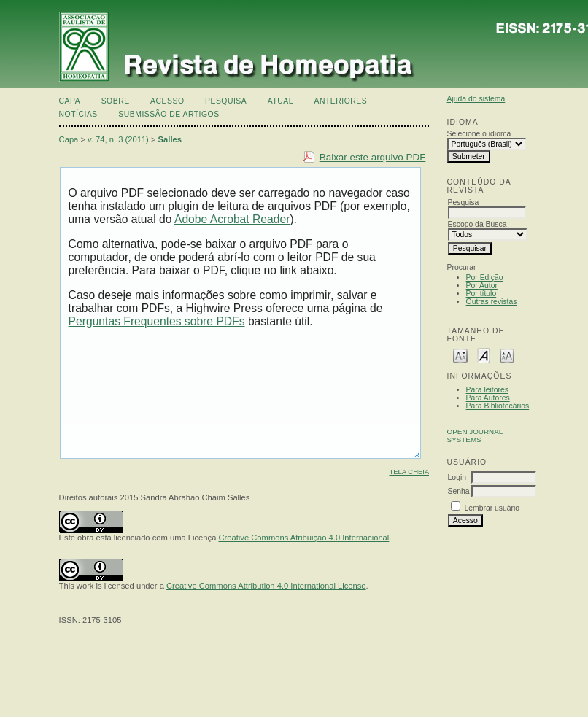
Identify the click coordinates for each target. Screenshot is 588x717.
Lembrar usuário (492, 508)
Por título (481, 294)
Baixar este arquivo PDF (373, 157)
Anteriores (341, 101)
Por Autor (482, 286)
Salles (170, 139)
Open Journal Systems (475, 435)
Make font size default (484, 355)
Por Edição (485, 278)
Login (457, 477)
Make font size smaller (460, 355)
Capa (70, 101)
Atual (281, 101)
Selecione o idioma (479, 134)
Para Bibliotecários (498, 406)
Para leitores (487, 390)
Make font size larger (507, 355)
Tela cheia (409, 472)
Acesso (167, 101)
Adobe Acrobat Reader (232, 219)
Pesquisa (226, 101)
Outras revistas (492, 302)
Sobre (116, 101)
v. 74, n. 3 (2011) (118, 139)
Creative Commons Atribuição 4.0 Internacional (304, 538)
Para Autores (488, 398)
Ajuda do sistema (476, 99)
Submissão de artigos (169, 114)
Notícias (78, 114)
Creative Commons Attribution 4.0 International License (266, 586)
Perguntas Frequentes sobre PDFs (157, 321)
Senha (459, 491)
